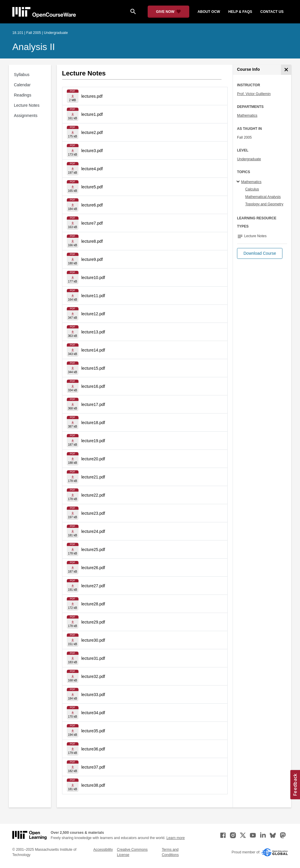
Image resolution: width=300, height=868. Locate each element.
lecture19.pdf (93, 441)
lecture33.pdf (93, 695)
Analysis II (34, 47)
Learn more (176, 838)
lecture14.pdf (93, 350)
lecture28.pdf (93, 604)
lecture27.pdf (93, 586)
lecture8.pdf (92, 241)
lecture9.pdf (92, 259)
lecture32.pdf (93, 676)
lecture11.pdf (93, 296)
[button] (260, 253)
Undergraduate (249, 159)
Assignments (26, 116)
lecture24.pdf (93, 531)
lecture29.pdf (93, 622)
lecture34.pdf (93, 713)
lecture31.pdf (93, 658)
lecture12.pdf (93, 314)
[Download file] (73, 96)
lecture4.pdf (92, 169)
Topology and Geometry (264, 204)
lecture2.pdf (92, 132)
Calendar (22, 85)
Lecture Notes (27, 105)
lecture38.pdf (93, 785)
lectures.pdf (92, 96)
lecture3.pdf (92, 151)
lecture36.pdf (93, 749)
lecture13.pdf (93, 332)
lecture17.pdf (93, 404)
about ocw (209, 12)
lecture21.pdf (93, 477)
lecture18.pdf (93, 423)
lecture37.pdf (93, 767)
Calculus (252, 189)
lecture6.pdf (92, 205)
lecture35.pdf (93, 731)
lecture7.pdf (92, 223)
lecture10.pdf (93, 278)
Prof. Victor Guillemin (254, 94)
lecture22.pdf (93, 495)
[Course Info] (286, 70)
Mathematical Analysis (263, 197)
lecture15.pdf (93, 368)
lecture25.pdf (93, 550)
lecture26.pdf (93, 568)
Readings (23, 95)
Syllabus (22, 75)
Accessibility (103, 850)
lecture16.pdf (93, 386)
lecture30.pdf (93, 640)
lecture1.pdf (92, 114)
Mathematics (247, 116)
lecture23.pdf (93, 513)
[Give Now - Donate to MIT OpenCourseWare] (169, 12)
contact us (272, 12)
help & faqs (240, 12)
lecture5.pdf (92, 187)
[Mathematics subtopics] (239, 182)
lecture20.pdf (93, 459)
